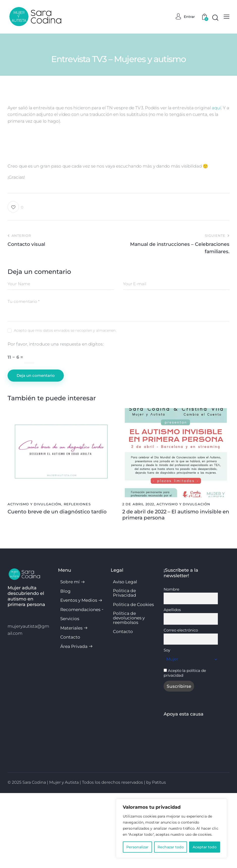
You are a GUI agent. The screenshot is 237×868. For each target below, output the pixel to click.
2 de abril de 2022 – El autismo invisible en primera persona (176, 590)
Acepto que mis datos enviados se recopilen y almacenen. (65, 405)
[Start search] (215, 18)
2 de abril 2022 (138, 579)
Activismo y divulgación (34, 579)
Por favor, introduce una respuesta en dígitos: (56, 419)
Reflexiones (77, 579)
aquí (216, 108)
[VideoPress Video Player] (118, 179)
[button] (15, 282)
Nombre (171, 664)
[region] (171, 828)
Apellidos (172, 685)
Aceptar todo (205, 847)
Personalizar (137, 847)
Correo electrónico (181, 705)
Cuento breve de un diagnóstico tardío (57, 587)
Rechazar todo (171, 847)
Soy (167, 725)
